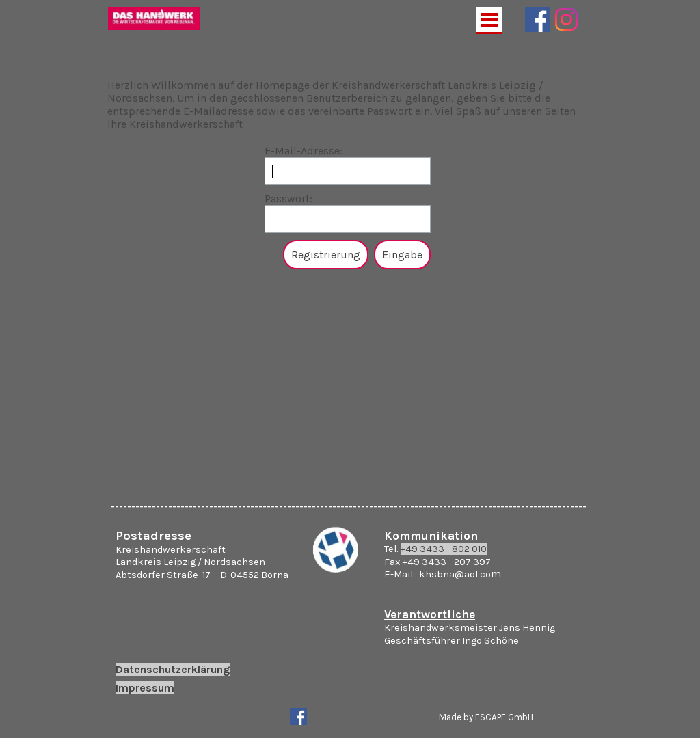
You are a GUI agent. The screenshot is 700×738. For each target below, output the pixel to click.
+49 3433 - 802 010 (444, 549)
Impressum (145, 688)
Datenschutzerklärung (173, 669)
